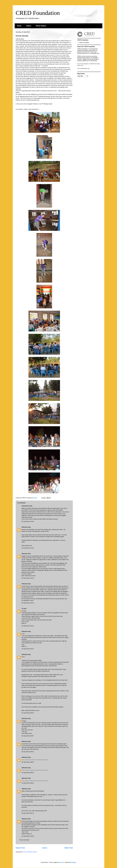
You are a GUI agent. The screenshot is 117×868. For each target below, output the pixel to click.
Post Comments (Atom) (30, 852)
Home (19, 26)
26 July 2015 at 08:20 (28, 762)
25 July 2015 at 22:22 (28, 626)
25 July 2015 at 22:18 (28, 578)
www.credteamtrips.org (83, 68)
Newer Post (20, 848)
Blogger (74, 862)
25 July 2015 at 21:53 (28, 521)
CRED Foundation (38, 13)
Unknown (24, 527)
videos (29, 26)
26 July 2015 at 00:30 (28, 713)
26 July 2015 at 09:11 (28, 813)
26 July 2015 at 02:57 (28, 736)
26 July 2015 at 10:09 (28, 836)
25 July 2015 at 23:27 (28, 649)
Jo (22, 608)
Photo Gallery (41, 26)
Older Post (69, 848)
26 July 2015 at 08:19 (28, 752)
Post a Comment (24, 840)
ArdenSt (62, 862)
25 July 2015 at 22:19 (28, 603)
